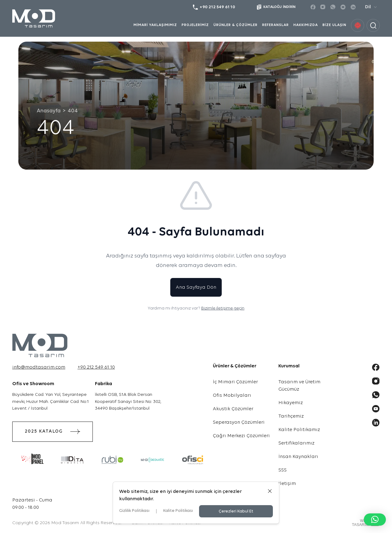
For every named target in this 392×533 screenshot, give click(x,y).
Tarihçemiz (291, 416)
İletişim (287, 484)
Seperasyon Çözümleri (239, 422)
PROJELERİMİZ (195, 25)
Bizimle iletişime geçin (223, 308)
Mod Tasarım (65, 523)
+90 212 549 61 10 (96, 367)
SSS (283, 470)
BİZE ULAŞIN (334, 25)
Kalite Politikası (178, 511)
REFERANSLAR (275, 25)
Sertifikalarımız (296, 443)
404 (73, 111)
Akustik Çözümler (233, 409)
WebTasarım (360, 522)
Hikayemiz (291, 403)
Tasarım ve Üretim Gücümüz (299, 386)
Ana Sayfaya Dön (196, 287)
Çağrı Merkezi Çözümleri (241, 436)
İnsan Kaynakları (298, 457)
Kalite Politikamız (299, 430)
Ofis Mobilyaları (232, 396)
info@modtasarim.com (39, 367)
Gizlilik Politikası (134, 511)
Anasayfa (49, 111)
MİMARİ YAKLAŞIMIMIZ (155, 25)
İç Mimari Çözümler (235, 382)
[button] (375, 520)
